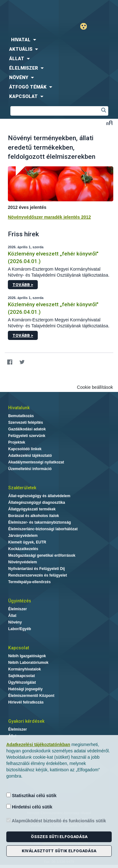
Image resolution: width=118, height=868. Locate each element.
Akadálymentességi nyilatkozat (36, 462)
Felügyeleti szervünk (27, 436)
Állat (12, 616)
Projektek (17, 442)
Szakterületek (22, 488)
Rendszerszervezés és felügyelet (38, 575)
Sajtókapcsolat (22, 676)
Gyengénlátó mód (86, 26)
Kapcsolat (19, 648)
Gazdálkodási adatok (27, 429)
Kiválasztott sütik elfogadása (59, 851)
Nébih (30, 10)
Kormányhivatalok (25, 669)
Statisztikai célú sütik (31, 795)
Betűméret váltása (109, 123)
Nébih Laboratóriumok (28, 663)
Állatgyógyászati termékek (32, 509)
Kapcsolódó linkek (25, 449)
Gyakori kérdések (26, 721)
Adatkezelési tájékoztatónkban (38, 744)
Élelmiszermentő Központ (31, 696)
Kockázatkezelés (23, 549)
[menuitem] (59, 40)
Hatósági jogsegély (25, 689)
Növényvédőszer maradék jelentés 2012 (49, 217)
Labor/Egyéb (20, 629)
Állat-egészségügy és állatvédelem (39, 496)
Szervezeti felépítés (26, 423)
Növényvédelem (22, 562)
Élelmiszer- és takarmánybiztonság (39, 522)
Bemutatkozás (21, 416)
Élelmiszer (17, 609)
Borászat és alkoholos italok (34, 516)
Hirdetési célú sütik (29, 807)
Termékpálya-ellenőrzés (29, 582)
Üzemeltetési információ (30, 469)
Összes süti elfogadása (59, 837)
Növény (15, 622)
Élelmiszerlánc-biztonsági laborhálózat (43, 529)
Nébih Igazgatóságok (27, 656)
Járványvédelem (23, 536)
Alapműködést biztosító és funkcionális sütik (56, 821)
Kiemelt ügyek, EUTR (27, 542)
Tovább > (23, 285)
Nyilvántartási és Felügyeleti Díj (37, 569)
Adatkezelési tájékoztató (30, 456)
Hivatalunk (19, 408)
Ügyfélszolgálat (22, 682)
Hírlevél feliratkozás (26, 702)
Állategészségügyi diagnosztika (37, 503)
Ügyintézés (20, 601)
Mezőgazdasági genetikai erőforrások (42, 555)
